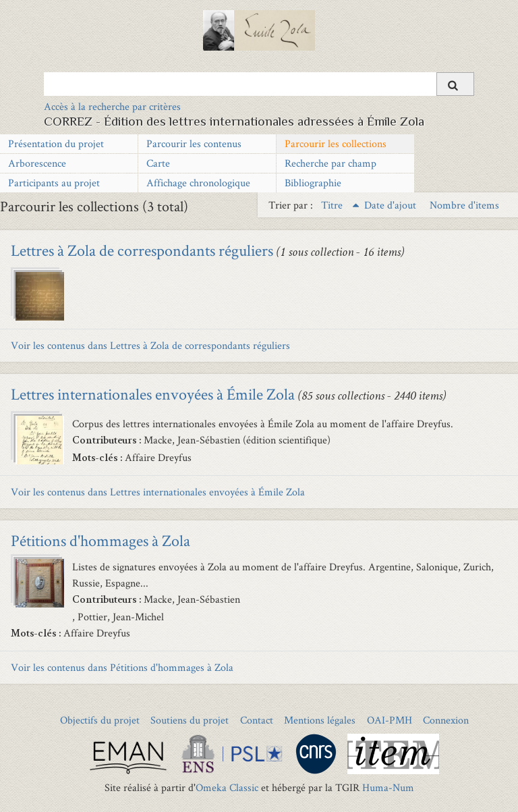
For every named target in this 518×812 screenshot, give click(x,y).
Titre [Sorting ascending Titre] (333, 205)
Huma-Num (388, 787)
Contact (257, 720)
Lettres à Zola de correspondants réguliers (142, 250)
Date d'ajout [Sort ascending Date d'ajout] (392, 205)
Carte (158, 163)
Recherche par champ (330, 163)
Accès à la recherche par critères (112, 106)
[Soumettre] (455, 84)
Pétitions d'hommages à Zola (100, 540)
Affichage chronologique (198, 183)
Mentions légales (320, 720)
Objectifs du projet (100, 720)
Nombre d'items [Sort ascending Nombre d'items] (464, 205)
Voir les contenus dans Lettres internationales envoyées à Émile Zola (158, 492)
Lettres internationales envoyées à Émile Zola (153, 394)
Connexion (446, 720)
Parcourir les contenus (194, 143)
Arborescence (37, 163)
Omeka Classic (227, 787)
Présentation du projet (56, 143)
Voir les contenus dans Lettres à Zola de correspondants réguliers (150, 345)
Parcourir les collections (336, 143)
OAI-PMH (390, 720)
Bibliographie (313, 183)
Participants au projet (54, 183)
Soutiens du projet (190, 720)
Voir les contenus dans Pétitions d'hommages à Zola (122, 667)
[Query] (259, 84)
